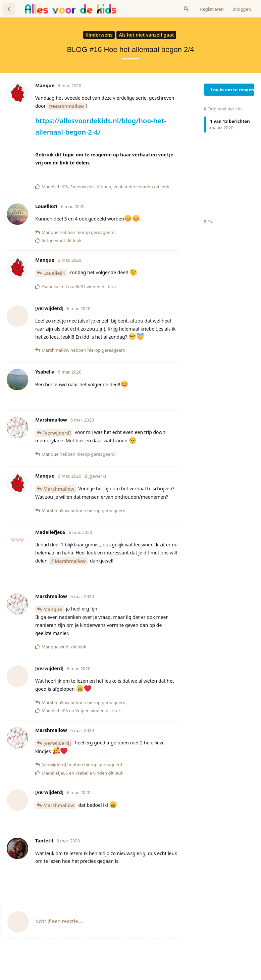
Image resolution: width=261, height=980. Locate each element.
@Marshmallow (66, 106)
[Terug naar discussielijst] (9, 9)
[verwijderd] (57, 433)
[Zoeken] (186, 9)
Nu (208, 221)
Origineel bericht (223, 109)
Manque (53, 609)
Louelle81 (54, 273)
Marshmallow (59, 489)
